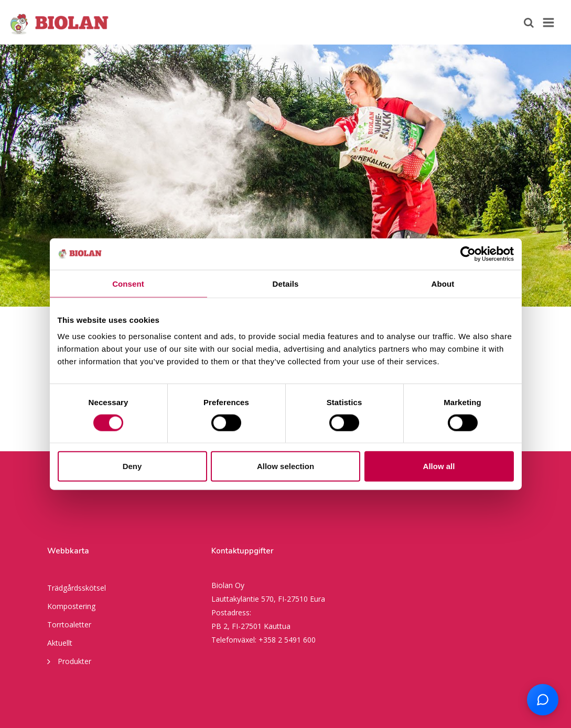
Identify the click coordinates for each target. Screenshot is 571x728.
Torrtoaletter (69, 624)
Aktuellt (60, 643)
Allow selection (285, 466)
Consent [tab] (128, 283)
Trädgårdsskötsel (77, 588)
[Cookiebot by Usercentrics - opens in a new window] (468, 254)
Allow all (439, 466)
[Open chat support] (543, 700)
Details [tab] (286, 283)
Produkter (69, 661)
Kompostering (71, 606)
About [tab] (443, 283)
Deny (132, 466)
